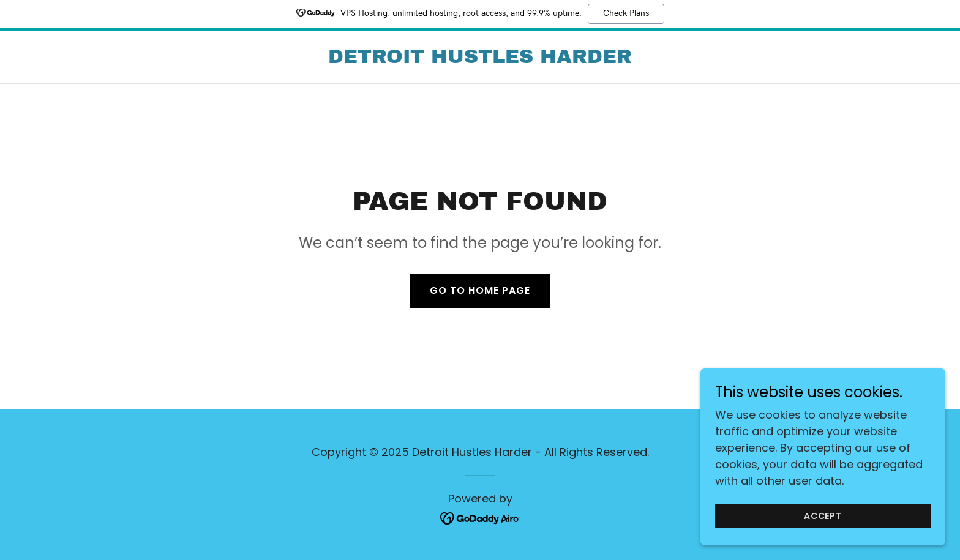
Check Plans (626, 13)
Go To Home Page (480, 290)
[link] (480, 59)
